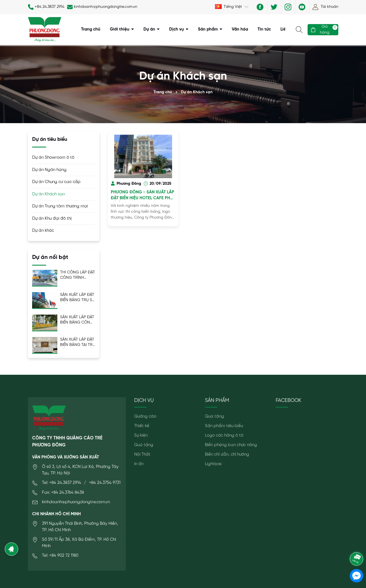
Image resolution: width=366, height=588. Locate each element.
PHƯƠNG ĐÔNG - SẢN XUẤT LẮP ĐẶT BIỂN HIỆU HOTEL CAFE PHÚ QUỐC (142, 196)
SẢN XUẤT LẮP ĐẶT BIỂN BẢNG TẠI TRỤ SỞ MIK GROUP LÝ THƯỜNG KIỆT (78, 343)
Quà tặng (144, 445)
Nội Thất (142, 455)
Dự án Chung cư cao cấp (56, 182)
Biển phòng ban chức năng (231, 445)
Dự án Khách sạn (49, 194)
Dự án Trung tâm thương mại (60, 206)
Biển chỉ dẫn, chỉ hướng (227, 455)
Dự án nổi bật (50, 257)
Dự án (150, 29)
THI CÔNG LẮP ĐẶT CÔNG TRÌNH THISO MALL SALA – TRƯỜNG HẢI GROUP (78, 276)
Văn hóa (240, 29)
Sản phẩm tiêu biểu (224, 426)
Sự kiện (141, 435)
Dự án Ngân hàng (49, 170)
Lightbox (213, 464)
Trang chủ (91, 29)
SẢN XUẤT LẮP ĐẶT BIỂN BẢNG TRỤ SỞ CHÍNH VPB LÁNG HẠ (78, 298)
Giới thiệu (120, 29)
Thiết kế (142, 426)
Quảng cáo (145, 416)
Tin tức (264, 29)
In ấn (139, 464)
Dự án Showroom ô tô (53, 158)
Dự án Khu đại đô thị (52, 219)
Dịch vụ (177, 29)
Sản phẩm (208, 29)
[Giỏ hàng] (323, 30)
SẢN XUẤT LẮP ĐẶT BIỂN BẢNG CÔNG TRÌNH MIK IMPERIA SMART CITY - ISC (77, 320)
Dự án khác (43, 231)
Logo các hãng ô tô (224, 435)
